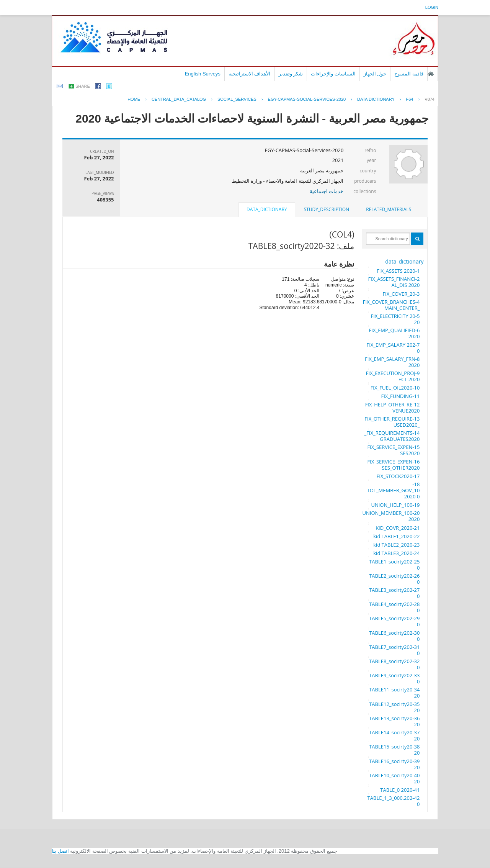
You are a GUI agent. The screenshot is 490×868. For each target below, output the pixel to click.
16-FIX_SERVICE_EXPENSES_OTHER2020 (393, 465)
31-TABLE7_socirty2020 (394, 650)
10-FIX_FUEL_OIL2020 (395, 388)
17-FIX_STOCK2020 (398, 476)
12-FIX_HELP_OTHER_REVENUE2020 (393, 408)
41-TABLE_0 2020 (400, 790)
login (432, 7)
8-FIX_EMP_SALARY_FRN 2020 (392, 362)
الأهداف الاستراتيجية (250, 74)
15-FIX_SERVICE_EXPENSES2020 (393, 450)
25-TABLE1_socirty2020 (394, 565)
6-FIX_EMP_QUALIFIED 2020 (394, 333)
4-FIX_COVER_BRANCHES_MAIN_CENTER (391, 305)
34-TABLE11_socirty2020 (394, 693)
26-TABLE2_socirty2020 (394, 579)
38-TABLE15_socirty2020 (394, 750)
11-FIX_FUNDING (401, 396)
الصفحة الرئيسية (431, 74)
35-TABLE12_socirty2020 (394, 707)
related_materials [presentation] (389, 209)
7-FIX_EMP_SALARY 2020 (393, 348)
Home (134, 99)
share (83, 86)
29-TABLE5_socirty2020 (394, 621)
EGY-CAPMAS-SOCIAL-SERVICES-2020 (307, 99)
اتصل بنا (60, 851)
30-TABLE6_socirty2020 (394, 636)
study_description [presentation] (327, 209)
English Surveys (203, 74)
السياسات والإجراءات (333, 74)
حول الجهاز (375, 74)
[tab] (389, 210)
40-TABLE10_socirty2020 (394, 778)
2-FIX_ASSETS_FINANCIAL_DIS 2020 (394, 282)
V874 (430, 99)
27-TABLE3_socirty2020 (394, 593)
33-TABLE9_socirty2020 (394, 678)
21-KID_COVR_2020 (398, 528)
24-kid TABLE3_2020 (396, 553)
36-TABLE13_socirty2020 (394, 721)
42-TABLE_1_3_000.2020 (394, 801)
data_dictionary (404, 261)
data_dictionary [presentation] (267, 209)
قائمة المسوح (409, 74)
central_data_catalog (179, 99)
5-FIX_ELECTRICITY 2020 (395, 319)
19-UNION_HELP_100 (395, 505)
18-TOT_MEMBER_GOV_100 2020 (393, 490)
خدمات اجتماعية (327, 191)
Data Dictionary (376, 99)
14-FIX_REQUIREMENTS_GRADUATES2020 (392, 436)
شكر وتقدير (291, 74)
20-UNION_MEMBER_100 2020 (391, 516)
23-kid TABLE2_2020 (396, 545)
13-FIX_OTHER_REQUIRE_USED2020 (392, 422)
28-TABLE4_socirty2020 (394, 607)
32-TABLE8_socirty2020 (394, 664)
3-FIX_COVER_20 (401, 294)
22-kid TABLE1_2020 (396, 536)
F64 (410, 99)
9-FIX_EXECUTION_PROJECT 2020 (393, 376)
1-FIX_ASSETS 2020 (398, 271)
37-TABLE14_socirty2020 (394, 735)
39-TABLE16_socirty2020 (394, 764)
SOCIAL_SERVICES (237, 99)
